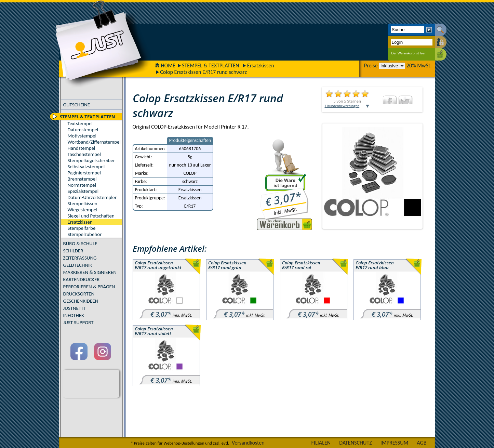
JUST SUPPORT (78, 322)
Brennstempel (82, 179)
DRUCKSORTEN (79, 294)
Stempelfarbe (82, 228)
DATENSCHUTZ (356, 443)
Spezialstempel (83, 191)
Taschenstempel (84, 154)
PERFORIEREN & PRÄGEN (89, 287)
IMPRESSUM (395, 443)
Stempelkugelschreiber (91, 160)
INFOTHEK (74, 315)
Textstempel (80, 123)
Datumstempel (83, 130)
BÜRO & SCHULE (80, 243)
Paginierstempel (84, 173)
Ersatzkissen (261, 65)
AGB (422, 443)
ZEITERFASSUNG (80, 258)
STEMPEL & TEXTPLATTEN (210, 65)
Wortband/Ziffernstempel (94, 142)
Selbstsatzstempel (86, 167)
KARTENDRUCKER (82, 279)
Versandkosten (248, 443)
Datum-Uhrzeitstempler (92, 197)
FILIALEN (321, 443)
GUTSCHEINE (77, 105)
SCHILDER (73, 251)
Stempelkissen (83, 203)
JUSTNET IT (75, 308)
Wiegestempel (83, 210)
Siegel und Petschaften (91, 216)
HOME (165, 65)
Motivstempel (82, 136)
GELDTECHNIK (78, 265)
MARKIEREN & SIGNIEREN (90, 272)
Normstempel (82, 185)
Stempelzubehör (85, 234)
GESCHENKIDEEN (81, 301)
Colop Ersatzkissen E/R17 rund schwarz (203, 72)
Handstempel (82, 148)
